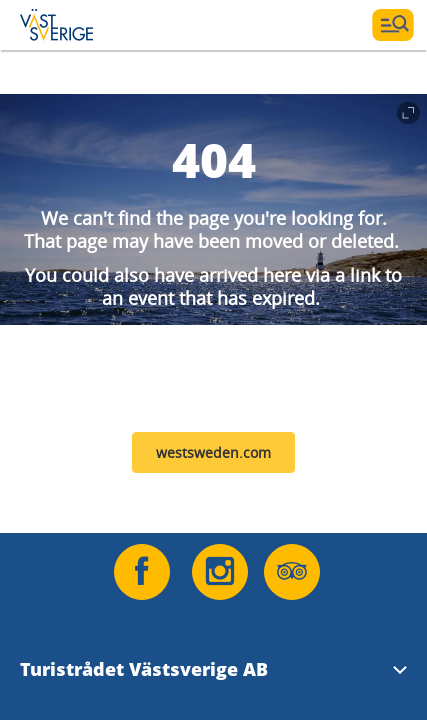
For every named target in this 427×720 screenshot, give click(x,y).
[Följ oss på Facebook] (142, 572)
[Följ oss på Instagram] (220, 572)
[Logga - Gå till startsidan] (90, 25)
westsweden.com (213, 452)
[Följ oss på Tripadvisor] (292, 572)
